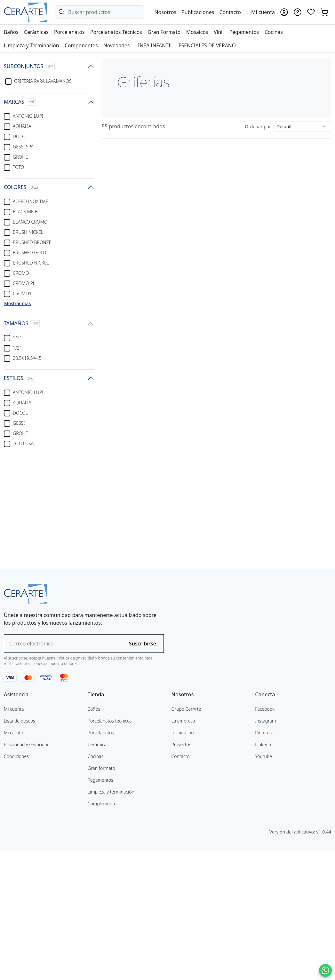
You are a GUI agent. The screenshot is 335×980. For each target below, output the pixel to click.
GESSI (19, 423)
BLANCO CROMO (30, 222)
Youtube (263, 885)
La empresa (183, 849)
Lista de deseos (20, 849)
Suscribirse (143, 772)
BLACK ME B (25, 212)
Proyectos (181, 873)
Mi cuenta (14, 838)
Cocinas (274, 32)
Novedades (116, 45)
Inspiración (183, 861)
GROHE (20, 157)
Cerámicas (36, 32)
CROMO (21, 273)
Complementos (103, 932)
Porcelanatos (69, 32)
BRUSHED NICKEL (31, 263)
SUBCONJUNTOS (29, 66)
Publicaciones (198, 12)
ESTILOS (19, 378)
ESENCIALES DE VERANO (207, 45)
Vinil (219, 32)
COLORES (22, 187)
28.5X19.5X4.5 (27, 358)
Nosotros (165, 12)
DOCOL (20, 136)
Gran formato (101, 897)
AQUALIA (22, 126)
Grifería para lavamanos (43, 81)
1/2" (17, 338)
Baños (11, 32)
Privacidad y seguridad (27, 873)
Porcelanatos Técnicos (116, 32)
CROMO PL (24, 283)
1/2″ (17, 348)
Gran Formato (164, 32)
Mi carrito (14, 861)
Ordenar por (258, 126)
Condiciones (16, 885)
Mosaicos (197, 32)
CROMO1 (22, 293)
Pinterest (264, 861)
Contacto (230, 12)
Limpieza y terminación (111, 920)
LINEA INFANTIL (154, 45)
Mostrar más (17, 303)
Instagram (265, 849)
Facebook (265, 838)
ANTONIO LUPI (28, 116)
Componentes (81, 45)
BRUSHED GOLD (29, 253)
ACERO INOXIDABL (32, 201)
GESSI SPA (23, 147)
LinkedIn (264, 873)
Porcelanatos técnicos (110, 849)
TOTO (18, 167)
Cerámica (97, 873)
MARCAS (20, 102)
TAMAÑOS (22, 324)
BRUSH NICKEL (28, 232)
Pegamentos (244, 32)
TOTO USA (23, 443)
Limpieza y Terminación (31, 45)
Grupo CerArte (186, 838)
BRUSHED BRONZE (32, 242)
